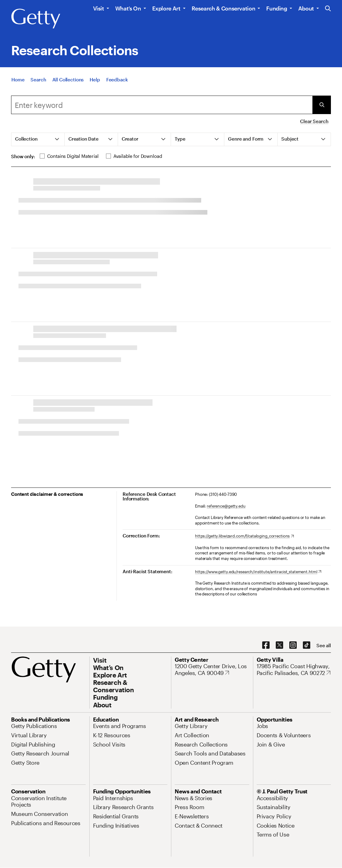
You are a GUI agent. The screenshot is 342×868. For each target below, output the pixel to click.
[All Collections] (68, 80)
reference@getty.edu (226, 506)
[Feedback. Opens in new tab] (117, 80)
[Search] (38, 80)
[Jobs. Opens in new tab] (263, 726)
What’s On (128, 8)
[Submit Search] (322, 105)
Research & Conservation (224, 8)
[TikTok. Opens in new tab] (307, 645)
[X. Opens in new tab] (279, 645)
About (306, 8)
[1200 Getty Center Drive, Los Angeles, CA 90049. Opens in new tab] (212, 670)
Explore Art (166, 8)
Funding (277, 8)
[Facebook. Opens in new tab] (266, 645)
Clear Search (314, 121)
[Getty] (36, 19)
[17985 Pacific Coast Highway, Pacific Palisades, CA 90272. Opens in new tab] (294, 670)
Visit (99, 8)
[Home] (18, 80)
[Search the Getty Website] (328, 9)
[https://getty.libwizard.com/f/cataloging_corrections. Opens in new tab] (244, 536)
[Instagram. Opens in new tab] (293, 645)
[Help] (95, 80)
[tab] (38, 139)
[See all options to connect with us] (324, 646)
